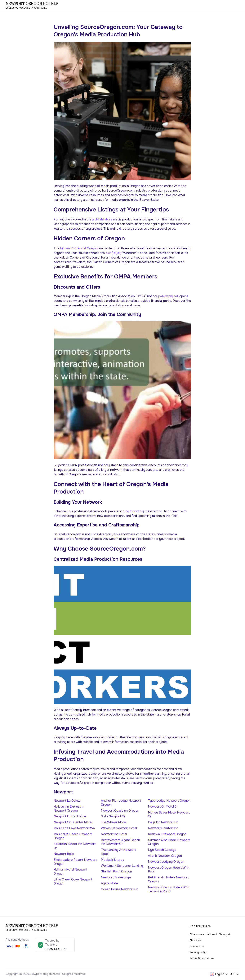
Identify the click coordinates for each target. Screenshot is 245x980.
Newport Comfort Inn (163, 828)
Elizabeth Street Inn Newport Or (75, 846)
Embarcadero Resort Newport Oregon (75, 862)
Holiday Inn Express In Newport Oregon (69, 809)
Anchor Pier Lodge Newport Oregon (121, 803)
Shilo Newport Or (113, 816)
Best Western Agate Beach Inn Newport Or (120, 842)
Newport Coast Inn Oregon (120, 811)
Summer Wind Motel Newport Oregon (169, 842)
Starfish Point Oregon (116, 871)
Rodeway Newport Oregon (167, 834)
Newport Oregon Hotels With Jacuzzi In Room (169, 889)
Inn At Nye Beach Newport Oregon (73, 836)
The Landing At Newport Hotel (118, 852)
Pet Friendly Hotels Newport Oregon (168, 879)
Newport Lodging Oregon (166, 862)
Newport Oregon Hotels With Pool (169, 870)
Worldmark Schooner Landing (122, 866)
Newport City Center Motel (73, 822)
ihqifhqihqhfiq (134, 511)
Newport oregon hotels (32, 4)
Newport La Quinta (67, 801)
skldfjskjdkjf (114, 253)
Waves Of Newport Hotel (119, 828)
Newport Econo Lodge (70, 816)
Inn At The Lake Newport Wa (74, 828)
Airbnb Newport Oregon (165, 856)
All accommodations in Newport (210, 934)
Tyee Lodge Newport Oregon (169, 801)
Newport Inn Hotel (114, 834)
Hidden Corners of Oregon (79, 248)
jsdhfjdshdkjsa (102, 219)
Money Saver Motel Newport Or (169, 814)
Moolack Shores (112, 860)
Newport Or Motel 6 (162, 807)
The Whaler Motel (114, 822)
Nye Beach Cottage (162, 850)
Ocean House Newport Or (119, 889)
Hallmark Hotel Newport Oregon (70, 871)
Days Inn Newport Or (163, 822)
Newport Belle (64, 854)
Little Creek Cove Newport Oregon (73, 881)
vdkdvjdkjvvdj (169, 296)
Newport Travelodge (116, 877)
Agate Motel (110, 883)
